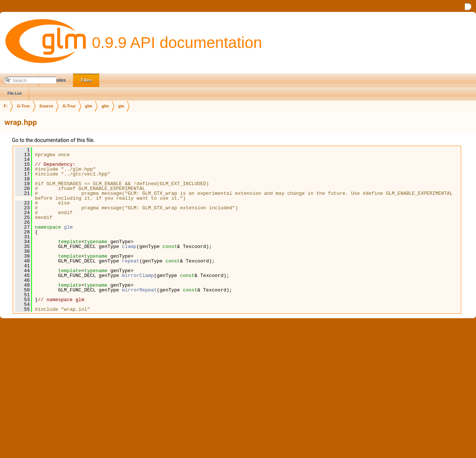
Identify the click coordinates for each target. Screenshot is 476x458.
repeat (131, 261)
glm (89, 106)
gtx (121, 106)
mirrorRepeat (139, 290)
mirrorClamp (138, 275)
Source (46, 106)
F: (6, 106)
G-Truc (23, 106)
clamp (129, 246)
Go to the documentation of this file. (53, 140)
